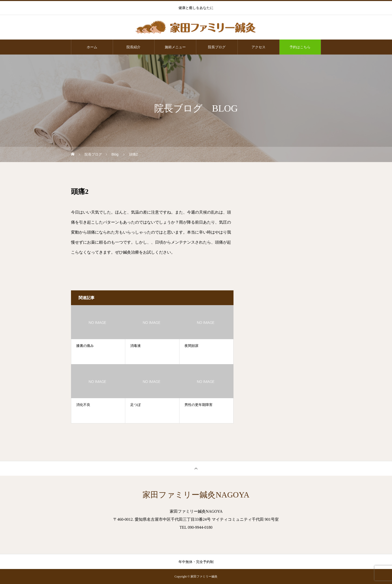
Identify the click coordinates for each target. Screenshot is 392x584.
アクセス (258, 47)
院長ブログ (217, 47)
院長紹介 (133, 47)
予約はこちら (300, 47)
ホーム (92, 47)
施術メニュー (175, 47)
